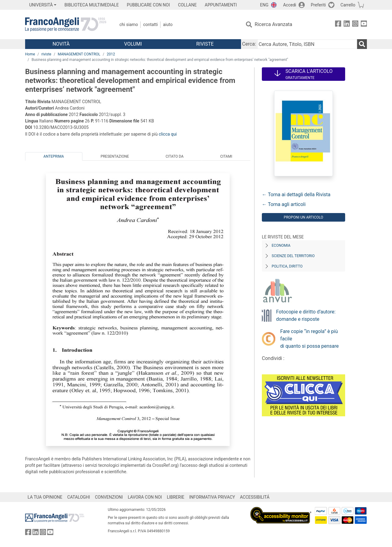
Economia (281, 245)
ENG (264, 5)
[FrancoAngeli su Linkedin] (347, 25)
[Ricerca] (362, 44)
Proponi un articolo (304, 217)
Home (30, 54)
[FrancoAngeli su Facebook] (338, 25)
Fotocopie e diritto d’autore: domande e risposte (306, 315)
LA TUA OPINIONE (45, 497)
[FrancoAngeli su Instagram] (355, 25)
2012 (111, 54)
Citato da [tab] (175, 156)
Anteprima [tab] (54, 156)
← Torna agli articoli (284, 204)
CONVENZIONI (109, 497)
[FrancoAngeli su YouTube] (364, 25)
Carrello (348, 5)
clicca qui (168, 134)
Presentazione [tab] (115, 156)
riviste (46, 54)
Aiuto (168, 24)
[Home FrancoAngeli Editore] (66, 24)
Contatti (150, 24)
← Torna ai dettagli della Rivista (296, 195)
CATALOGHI (79, 497)
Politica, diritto (287, 266)
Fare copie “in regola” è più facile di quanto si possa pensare (309, 339)
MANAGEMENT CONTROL (79, 54)
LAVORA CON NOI (145, 497)
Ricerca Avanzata (274, 24)
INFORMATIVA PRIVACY (212, 497)
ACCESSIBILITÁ (255, 497)
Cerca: (249, 44)
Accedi (290, 5)
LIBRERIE (176, 497)
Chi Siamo (129, 24)
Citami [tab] (226, 156)
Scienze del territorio (293, 256)
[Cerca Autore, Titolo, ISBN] (307, 44)
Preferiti (318, 5)
